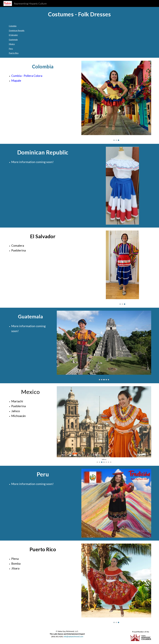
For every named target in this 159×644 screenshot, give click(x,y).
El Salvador (13, 35)
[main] (79, 14)
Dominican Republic (17, 31)
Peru (11, 49)
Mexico (12, 44)
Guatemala (13, 40)
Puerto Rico (14, 53)
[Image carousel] (116, 101)
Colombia (13, 26)
